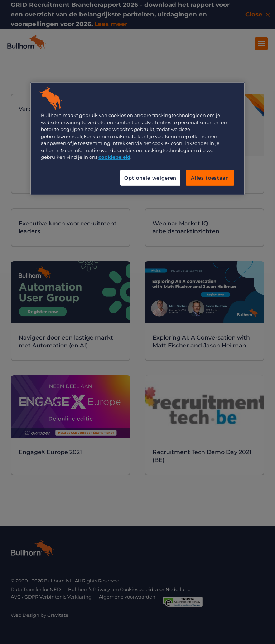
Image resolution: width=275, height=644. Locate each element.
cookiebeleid (114, 157)
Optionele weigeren (150, 177)
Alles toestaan (210, 177)
